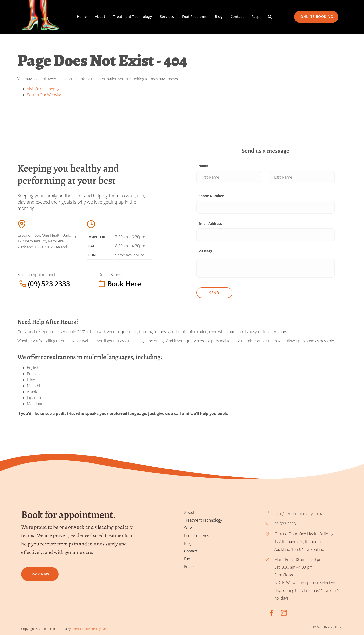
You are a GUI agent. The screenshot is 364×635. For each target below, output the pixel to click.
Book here (108, 284)
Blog (219, 17)
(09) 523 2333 (30, 284)
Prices (189, 566)
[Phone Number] (265, 207)
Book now (31, 571)
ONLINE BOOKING (311, 13)
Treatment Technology (132, 17)
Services (167, 17)
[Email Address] (265, 235)
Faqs (256, 17)
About (100, 17)
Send (214, 293)
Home (82, 17)
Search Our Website (44, 95)
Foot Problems (195, 17)
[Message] (265, 268)
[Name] (229, 177)
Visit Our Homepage (44, 89)
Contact (237, 17)
